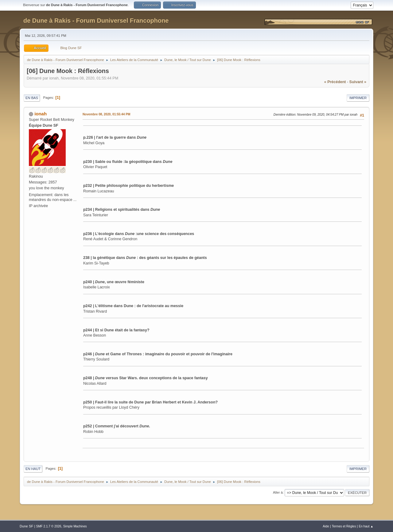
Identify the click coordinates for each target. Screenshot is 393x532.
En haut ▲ (366, 526)
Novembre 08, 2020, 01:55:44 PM (106, 114)
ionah (41, 114)
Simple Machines (75, 526)
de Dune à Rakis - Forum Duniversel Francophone (96, 21)
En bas (32, 98)
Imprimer (358, 98)
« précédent (335, 82)
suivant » (358, 82)
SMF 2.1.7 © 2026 (49, 526)
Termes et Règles (344, 526)
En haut (33, 469)
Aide (326, 526)
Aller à (278, 492)
